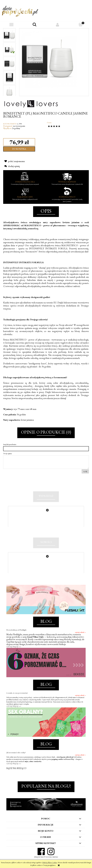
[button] (12, 25)
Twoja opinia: (8, 453)
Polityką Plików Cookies (50, 863)
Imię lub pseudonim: (10, 444)
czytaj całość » (80, 634)
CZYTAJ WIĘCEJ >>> (14, 648)
